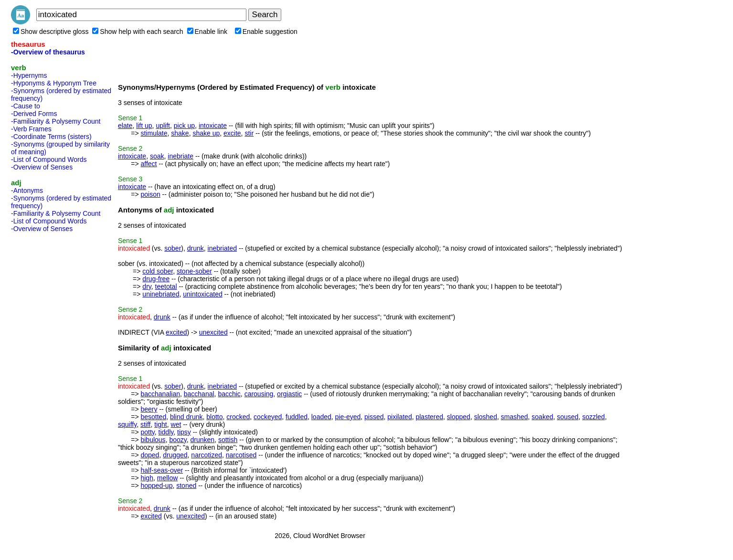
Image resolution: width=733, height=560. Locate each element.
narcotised (241, 455)
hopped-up (156, 486)
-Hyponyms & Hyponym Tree (54, 83)
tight (160, 424)
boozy (178, 440)
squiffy (127, 424)
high (147, 478)
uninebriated (161, 294)
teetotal (166, 286)
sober (173, 248)
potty (147, 432)
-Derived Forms (34, 114)
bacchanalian (160, 394)
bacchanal (199, 394)
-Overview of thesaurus (48, 52)
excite (232, 133)
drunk (196, 248)
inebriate (181, 156)
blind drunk (186, 417)
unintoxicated (203, 294)
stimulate (154, 133)
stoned (186, 486)
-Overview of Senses (42, 167)
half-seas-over (162, 470)
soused (568, 417)
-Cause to (26, 106)
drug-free (156, 279)
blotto (214, 417)
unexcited (213, 332)
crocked (238, 417)
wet (176, 424)
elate (125, 126)
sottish (228, 440)
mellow (168, 478)
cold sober (158, 271)
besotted (153, 417)
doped (150, 455)
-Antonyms (27, 190)
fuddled (297, 417)
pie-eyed (348, 417)
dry (147, 286)
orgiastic (289, 394)
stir (249, 133)
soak (157, 156)
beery (149, 409)
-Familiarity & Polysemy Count (56, 121)
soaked (542, 417)
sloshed (486, 417)
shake (180, 133)
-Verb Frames (31, 129)
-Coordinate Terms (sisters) (51, 137)
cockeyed (268, 417)
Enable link (207, 32)
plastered (429, 417)
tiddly (166, 432)
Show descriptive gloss (51, 32)
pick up (184, 126)
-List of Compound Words (49, 159)
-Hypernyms (29, 75)
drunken (203, 440)
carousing (259, 394)
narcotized (207, 455)
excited (176, 332)
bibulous (153, 440)
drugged (175, 455)
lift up (144, 126)
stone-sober (194, 271)
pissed (374, 417)
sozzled (593, 417)
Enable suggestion (266, 32)
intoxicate (213, 126)
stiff (146, 424)
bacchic (229, 394)
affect (149, 164)
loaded (321, 417)
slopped (459, 417)
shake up (206, 133)
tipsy (184, 432)
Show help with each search (138, 32)
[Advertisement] (49, 379)
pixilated (399, 417)
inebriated (223, 248)
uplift (163, 126)
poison (150, 194)
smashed (515, 417)
